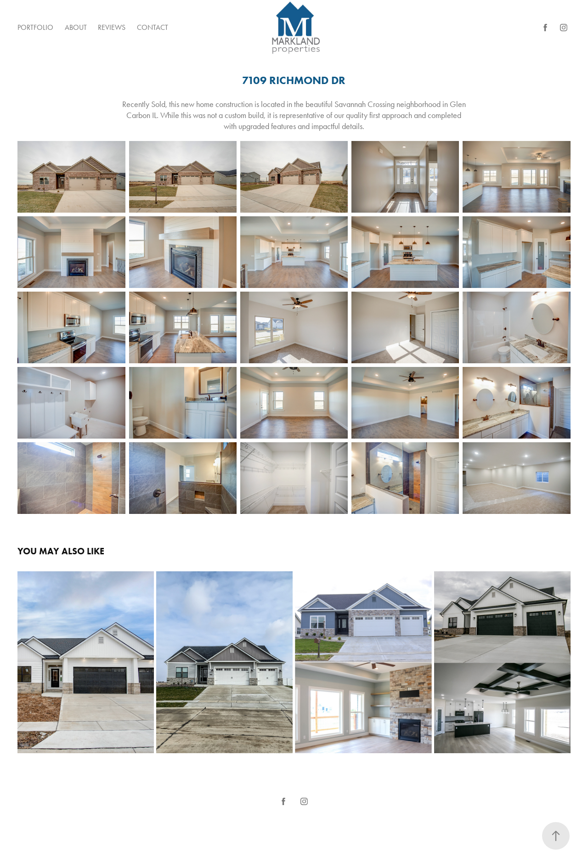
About (76, 27)
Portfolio (35, 27)
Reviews (112, 27)
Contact (153, 27)
